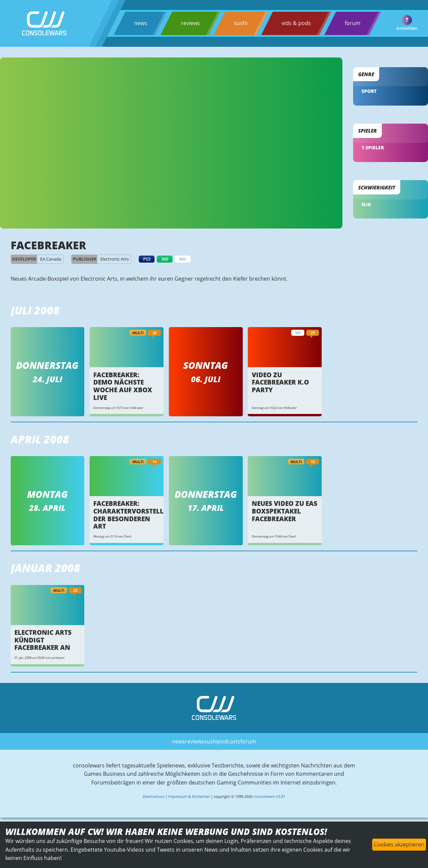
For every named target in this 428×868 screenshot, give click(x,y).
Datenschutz (153, 795)
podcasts (229, 739)
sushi (240, 23)
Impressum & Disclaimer (189, 795)
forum (352, 23)
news (140, 23)
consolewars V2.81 (269, 795)
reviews (190, 23)
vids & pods (296, 23)
